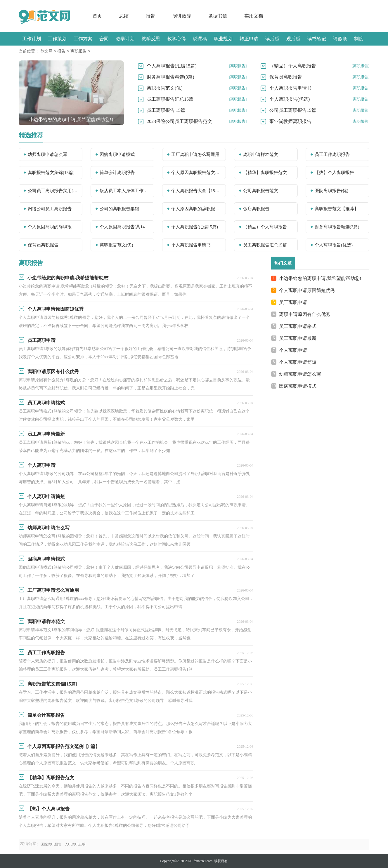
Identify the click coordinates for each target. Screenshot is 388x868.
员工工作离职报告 (332, 154)
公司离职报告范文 (261, 191)
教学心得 (176, 39)
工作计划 (32, 39)
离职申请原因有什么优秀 (305, 314)
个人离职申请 (293, 350)
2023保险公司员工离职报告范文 (179, 121)
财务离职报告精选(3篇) (170, 77)
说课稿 (200, 39)
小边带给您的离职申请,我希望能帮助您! (320, 278)
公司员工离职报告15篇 (293, 110)
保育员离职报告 (286, 77)
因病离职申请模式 (117, 154)
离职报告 (79, 52)
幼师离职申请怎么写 (47, 154)
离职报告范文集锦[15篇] (51, 173)
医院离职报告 (51, 844)
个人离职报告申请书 (290, 88)
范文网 (46, 52)
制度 (359, 39)
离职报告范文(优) (165, 88)
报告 (150, 16)
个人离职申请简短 (298, 362)
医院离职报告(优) (331, 191)
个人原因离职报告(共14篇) (125, 227)
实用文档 (254, 16)
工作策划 (57, 39)
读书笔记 (317, 39)
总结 (124, 16)
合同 (104, 39)
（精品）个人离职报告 (293, 66)
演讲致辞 (182, 16)
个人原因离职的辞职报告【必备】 (53, 227)
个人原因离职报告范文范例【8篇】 (197, 173)
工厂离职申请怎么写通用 (195, 154)
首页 (97, 16)
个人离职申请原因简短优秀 (307, 290)
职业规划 (223, 39)
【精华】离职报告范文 (265, 173)
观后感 (293, 39)
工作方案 (83, 39)
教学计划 (125, 39)
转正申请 (249, 39)
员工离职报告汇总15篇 (170, 99)
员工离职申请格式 (298, 326)
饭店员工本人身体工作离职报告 (125, 191)
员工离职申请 (293, 302)
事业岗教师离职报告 (290, 121)
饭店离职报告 (256, 209)
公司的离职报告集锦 (119, 209)
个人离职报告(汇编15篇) (172, 66)
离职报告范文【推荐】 (337, 209)
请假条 (340, 39)
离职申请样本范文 (261, 154)
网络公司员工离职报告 (50, 209)
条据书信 (218, 16)
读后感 (272, 39)
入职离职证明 (75, 844)
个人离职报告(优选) (290, 99)
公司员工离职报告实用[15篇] (53, 191)
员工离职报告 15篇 (166, 110)
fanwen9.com (203, 861)
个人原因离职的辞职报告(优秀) (197, 209)
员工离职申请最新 (298, 338)
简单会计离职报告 (117, 173)
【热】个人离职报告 (334, 173)
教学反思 (151, 39)
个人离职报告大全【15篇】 (197, 191)
